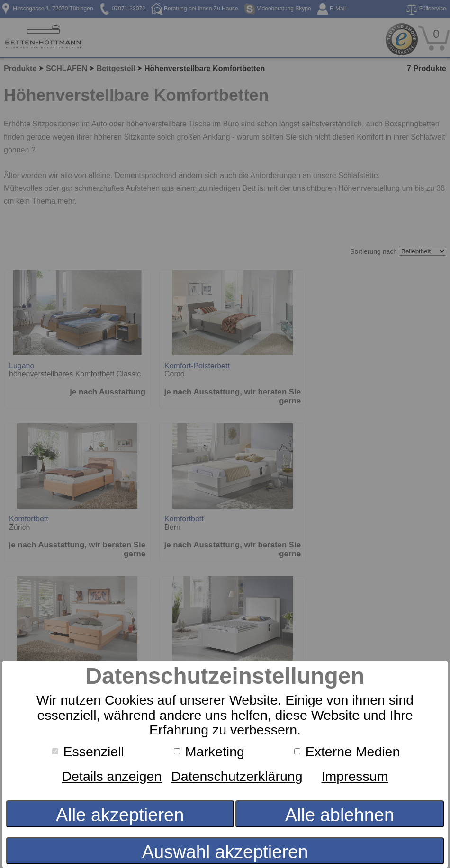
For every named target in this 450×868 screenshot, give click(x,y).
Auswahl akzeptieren (225, 852)
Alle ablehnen (340, 815)
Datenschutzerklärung (237, 776)
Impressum (355, 776)
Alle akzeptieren (120, 815)
